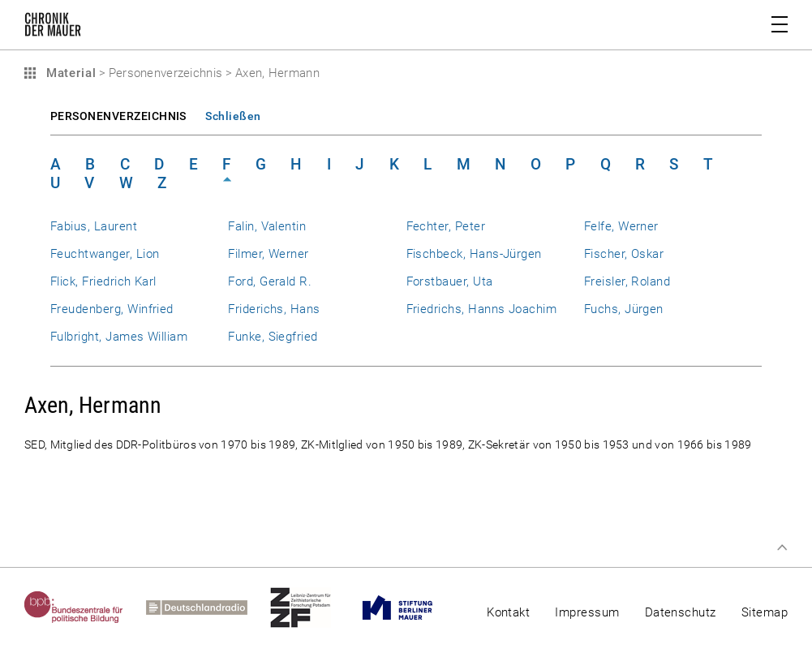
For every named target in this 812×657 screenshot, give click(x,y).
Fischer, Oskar (624, 254)
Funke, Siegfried (273, 337)
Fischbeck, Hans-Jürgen (474, 254)
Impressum (587, 612)
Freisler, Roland (627, 281)
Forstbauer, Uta (450, 281)
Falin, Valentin (267, 226)
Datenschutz (681, 612)
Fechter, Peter (446, 226)
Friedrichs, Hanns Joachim (482, 309)
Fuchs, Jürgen (624, 309)
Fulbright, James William (119, 337)
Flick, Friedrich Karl (103, 281)
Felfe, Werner (621, 226)
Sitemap (765, 612)
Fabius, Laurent (94, 226)
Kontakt (508, 612)
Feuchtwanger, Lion (105, 254)
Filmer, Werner (269, 254)
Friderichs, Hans (274, 309)
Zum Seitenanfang (782, 547)
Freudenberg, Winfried (112, 309)
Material (69, 73)
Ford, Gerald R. (270, 281)
